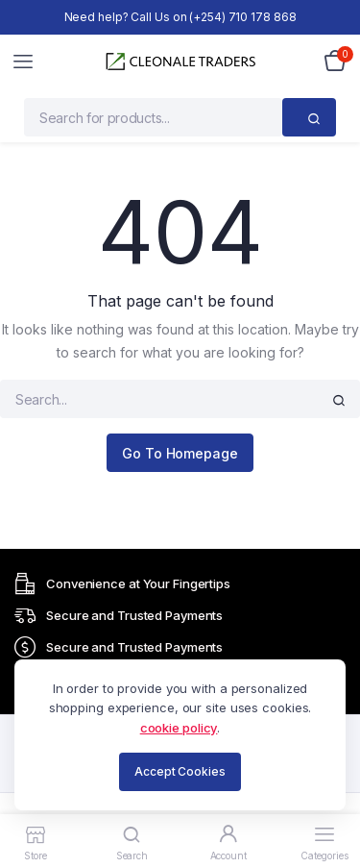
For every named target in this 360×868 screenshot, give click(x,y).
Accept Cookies (180, 771)
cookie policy (179, 728)
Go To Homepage (180, 453)
